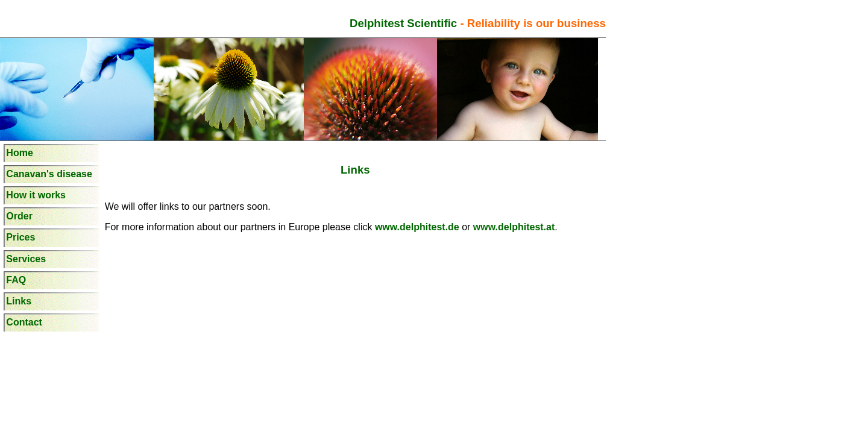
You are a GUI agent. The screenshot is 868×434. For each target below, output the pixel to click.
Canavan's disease (49, 174)
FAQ (16, 280)
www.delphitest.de (418, 227)
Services (26, 259)
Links (19, 301)
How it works (36, 195)
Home (19, 153)
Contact (24, 322)
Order (19, 216)
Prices (20, 237)
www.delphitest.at (512, 227)
